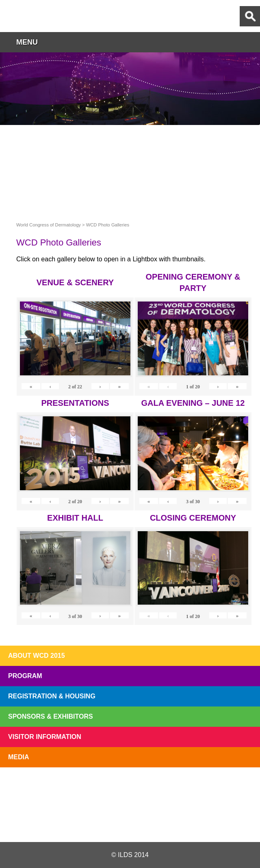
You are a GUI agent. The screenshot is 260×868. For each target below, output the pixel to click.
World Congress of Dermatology (49, 16)
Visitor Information (45, 737)
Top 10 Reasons (79, 786)
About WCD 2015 (37, 656)
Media (19, 757)
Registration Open (28, 786)
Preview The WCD (181, 786)
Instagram (172, 823)
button (250, 42)
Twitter (87, 823)
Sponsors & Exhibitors (51, 716)
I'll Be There (130, 786)
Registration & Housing (52, 696)
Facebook (130, 823)
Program (25, 676)
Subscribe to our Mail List (232, 786)
